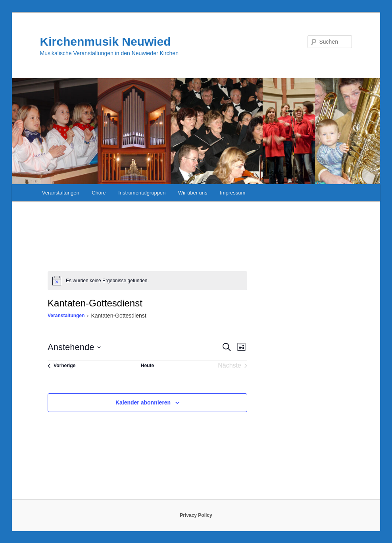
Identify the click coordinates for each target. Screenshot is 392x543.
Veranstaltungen (61, 193)
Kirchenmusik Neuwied (106, 41)
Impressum (233, 193)
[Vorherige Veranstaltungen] (61, 366)
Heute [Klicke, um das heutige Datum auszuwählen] (147, 366)
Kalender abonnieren (143, 402)
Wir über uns (193, 193)
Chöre (99, 193)
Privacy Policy (196, 515)
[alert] (147, 281)
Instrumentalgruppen (142, 193)
